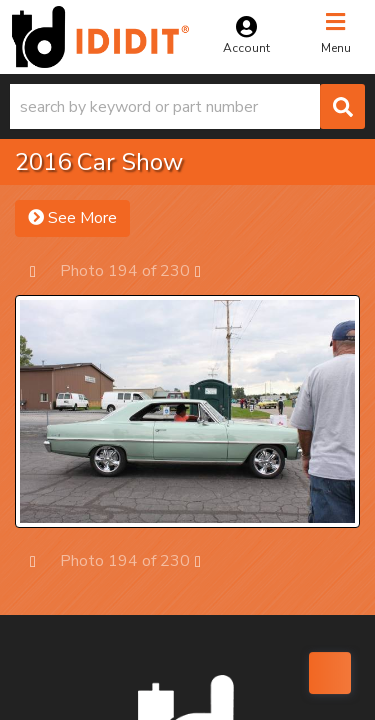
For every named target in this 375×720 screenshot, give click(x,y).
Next (207, 270)
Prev (42, 270)
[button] (187, 106)
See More (72, 218)
